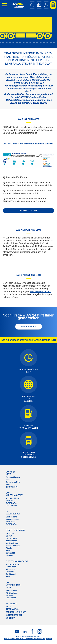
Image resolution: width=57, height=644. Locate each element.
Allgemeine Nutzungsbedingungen (28, 636)
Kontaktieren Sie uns (40, 292)
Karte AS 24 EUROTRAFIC (11, 502)
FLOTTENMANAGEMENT (13, 561)
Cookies (49, 639)
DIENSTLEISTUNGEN (13, 530)
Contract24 (10, 553)
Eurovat (9, 536)
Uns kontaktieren (29, 327)
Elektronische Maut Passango (12, 518)
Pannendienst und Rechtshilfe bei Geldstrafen (12, 541)
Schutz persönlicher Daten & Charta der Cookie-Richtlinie (25, 639)
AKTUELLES (11, 604)
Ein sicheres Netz (13, 482)
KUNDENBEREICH (14, 615)
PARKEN (9, 555)
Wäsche (9, 548)
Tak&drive (10, 533)
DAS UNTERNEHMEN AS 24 (13, 585)
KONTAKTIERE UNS (29, 211)
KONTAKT (10, 618)
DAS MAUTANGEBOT (13, 513)
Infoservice (10, 569)
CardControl (11, 574)
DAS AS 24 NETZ (10, 473)
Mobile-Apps (11, 567)
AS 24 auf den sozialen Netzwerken (11, 595)
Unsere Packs (11, 506)
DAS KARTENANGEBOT (13, 494)
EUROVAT (45, 80)
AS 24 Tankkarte (13, 498)
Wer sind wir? (11, 591)
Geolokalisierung (13, 546)
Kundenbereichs (12, 564)
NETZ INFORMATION (12, 486)
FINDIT (9, 550)
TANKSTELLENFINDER (16, 612)
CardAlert (10, 572)
